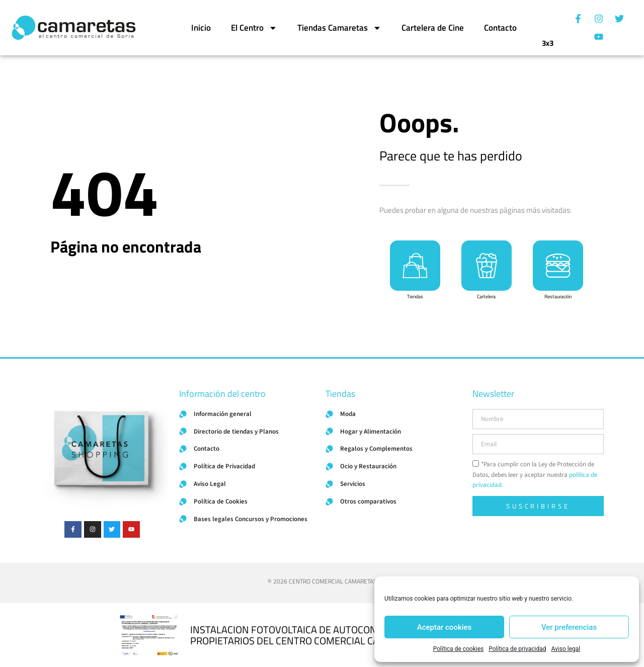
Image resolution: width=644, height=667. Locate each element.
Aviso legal (566, 649)
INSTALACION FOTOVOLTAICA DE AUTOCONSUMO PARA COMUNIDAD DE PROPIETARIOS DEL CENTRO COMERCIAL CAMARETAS (346, 635)
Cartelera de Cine (433, 28)
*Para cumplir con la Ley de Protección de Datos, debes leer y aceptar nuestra (535, 475)
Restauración (558, 296)
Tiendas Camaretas (339, 28)
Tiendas (415, 296)
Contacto (500, 28)
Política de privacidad (517, 649)
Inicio (201, 28)
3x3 (548, 40)
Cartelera (486, 296)
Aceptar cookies (445, 627)
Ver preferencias (569, 627)
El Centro (254, 28)
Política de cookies (459, 649)
